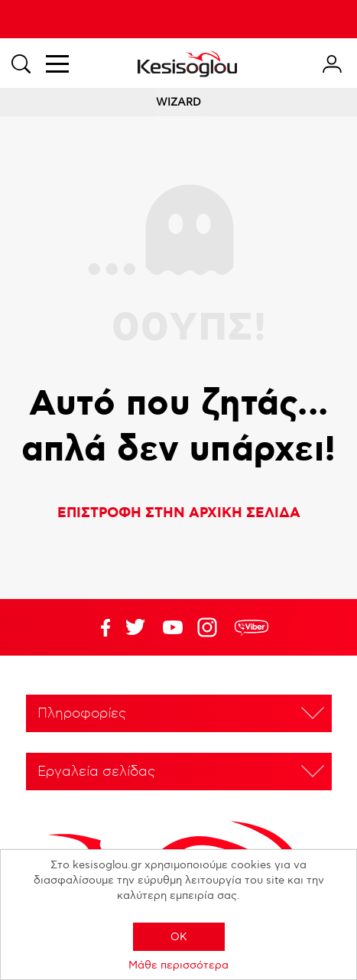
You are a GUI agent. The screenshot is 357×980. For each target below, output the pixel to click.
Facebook (98, 627)
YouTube (135, 627)
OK (179, 937)
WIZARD (178, 102)
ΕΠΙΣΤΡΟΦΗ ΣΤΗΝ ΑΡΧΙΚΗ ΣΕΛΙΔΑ (179, 513)
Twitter (173, 627)
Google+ (210, 627)
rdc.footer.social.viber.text (252, 627)
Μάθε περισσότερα (178, 965)
